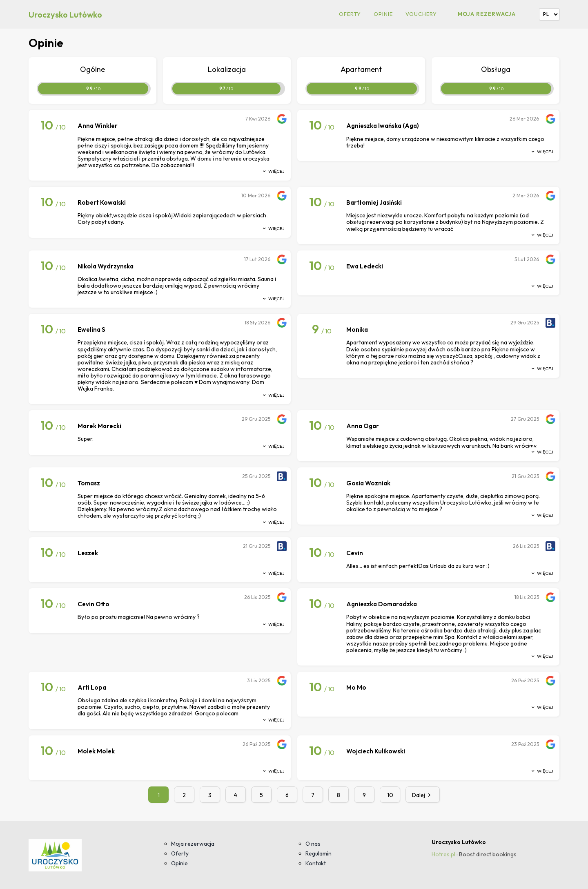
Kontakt (316, 863)
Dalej (423, 795)
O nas (313, 844)
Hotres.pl (443, 854)
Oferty (350, 14)
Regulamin (318, 853)
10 (390, 795)
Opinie (383, 14)
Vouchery (421, 14)
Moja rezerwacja (487, 14)
